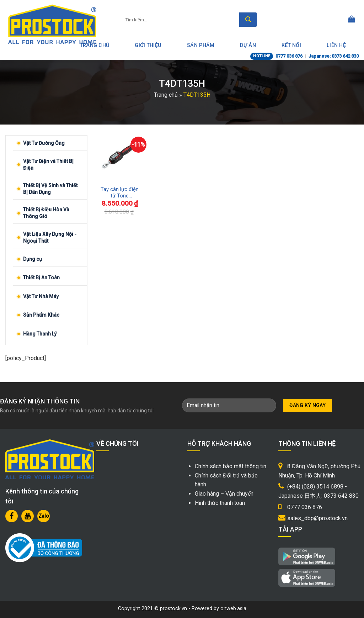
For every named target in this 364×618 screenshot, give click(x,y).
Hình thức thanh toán (220, 503)
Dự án (248, 45)
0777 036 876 (289, 56)
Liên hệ (336, 45)
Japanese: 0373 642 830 (334, 56)
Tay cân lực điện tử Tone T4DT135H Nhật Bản (120, 193)
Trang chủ (166, 95)
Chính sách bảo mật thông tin (231, 466)
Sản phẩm (201, 45)
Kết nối (291, 45)
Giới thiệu (148, 45)
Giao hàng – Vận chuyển (224, 494)
